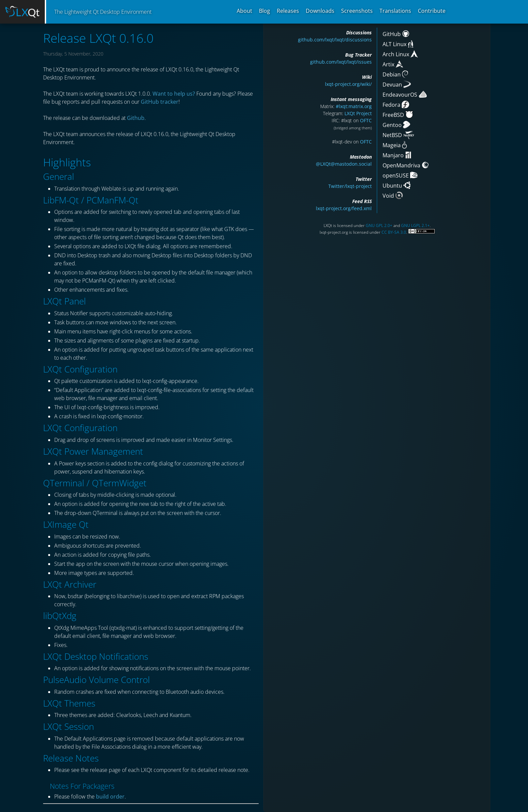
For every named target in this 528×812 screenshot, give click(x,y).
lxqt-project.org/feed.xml (344, 208)
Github (136, 118)
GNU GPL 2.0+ (379, 225)
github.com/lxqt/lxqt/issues (341, 62)
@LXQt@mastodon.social (344, 164)
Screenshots (357, 11)
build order (110, 797)
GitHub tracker (160, 102)
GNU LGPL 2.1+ (415, 225)
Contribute (432, 11)
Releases (288, 11)
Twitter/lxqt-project (350, 186)
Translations (395, 11)
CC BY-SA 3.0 (394, 232)
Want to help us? (174, 94)
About (244, 11)
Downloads (320, 11)
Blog (265, 11)
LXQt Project (358, 113)
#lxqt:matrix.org (354, 106)
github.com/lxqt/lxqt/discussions (335, 40)
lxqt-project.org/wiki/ (348, 84)
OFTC (366, 120)
